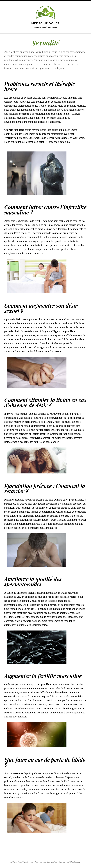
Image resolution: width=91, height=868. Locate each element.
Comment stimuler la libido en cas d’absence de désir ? (45, 402)
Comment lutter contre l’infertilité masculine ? (45, 210)
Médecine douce (45, 23)
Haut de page (76, 862)
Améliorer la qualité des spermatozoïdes (33, 581)
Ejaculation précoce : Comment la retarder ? (45, 488)
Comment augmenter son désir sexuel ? (41, 308)
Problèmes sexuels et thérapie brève (40, 86)
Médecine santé (64, 862)
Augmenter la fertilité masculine (43, 676)
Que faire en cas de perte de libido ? (45, 762)
